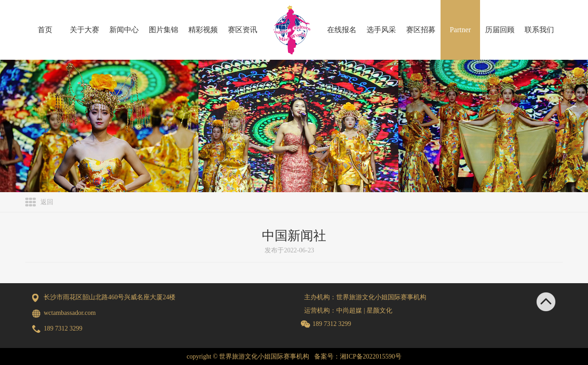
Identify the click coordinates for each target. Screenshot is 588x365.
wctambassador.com (70, 313)
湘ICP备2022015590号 (371, 356)
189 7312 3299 (332, 324)
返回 (47, 202)
